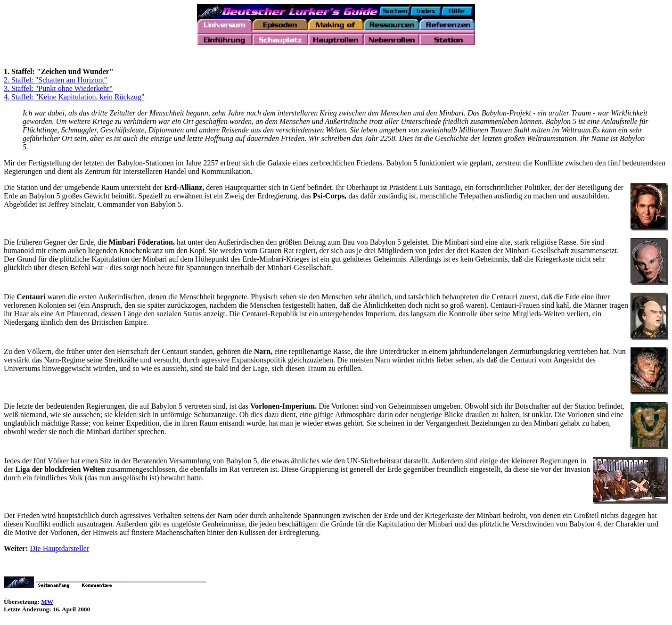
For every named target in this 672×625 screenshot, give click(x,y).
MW (47, 603)
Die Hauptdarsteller (60, 550)
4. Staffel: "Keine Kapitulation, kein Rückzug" (74, 98)
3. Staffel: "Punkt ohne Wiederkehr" (58, 90)
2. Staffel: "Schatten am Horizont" (55, 81)
